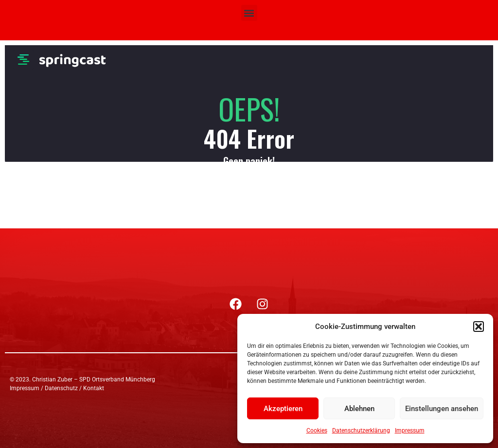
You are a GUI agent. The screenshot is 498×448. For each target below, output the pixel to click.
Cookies (317, 431)
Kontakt (94, 388)
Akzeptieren (283, 409)
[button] (479, 327)
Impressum (410, 431)
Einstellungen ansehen (442, 409)
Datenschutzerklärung (361, 431)
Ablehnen (359, 409)
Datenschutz (61, 388)
